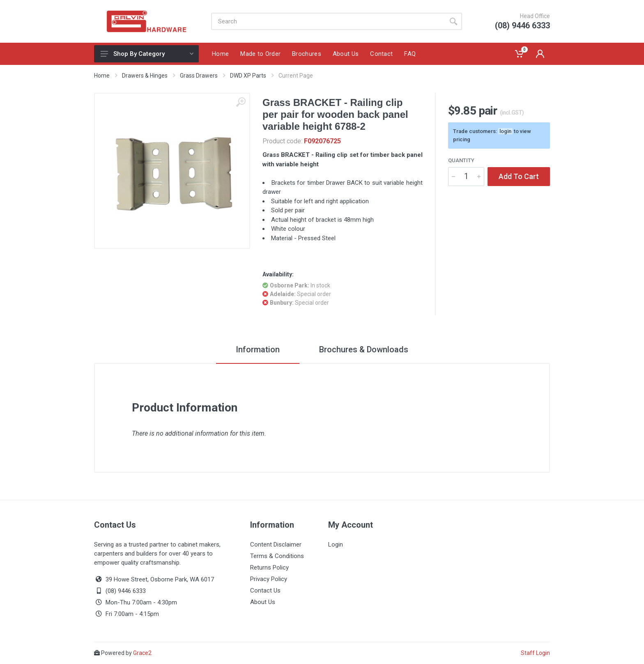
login (505, 131)
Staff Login (535, 653)
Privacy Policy (269, 579)
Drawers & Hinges (145, 76)
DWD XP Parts (248, 76)
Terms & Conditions (277, 556)
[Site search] (328, 21)
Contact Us (265, 590)
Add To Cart (519, 176)
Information (258, 349)
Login (336, 545)
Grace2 (142, 653)
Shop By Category (147, 54)
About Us (263, 602)
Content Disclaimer (276, 545)
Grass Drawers (199, 76)
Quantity (461, 160)
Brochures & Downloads (364, 349)
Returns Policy (269, 568)
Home (102, 76)
